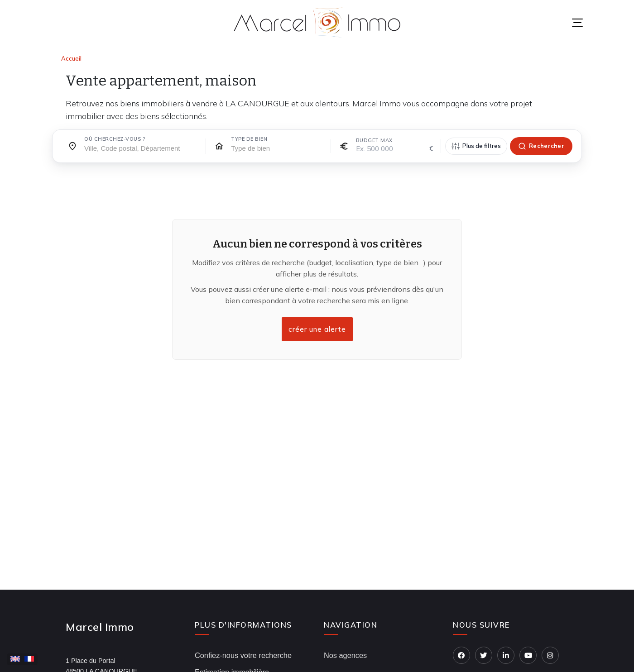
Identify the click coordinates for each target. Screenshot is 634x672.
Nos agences (345, 655)
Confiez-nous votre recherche (243, 655)
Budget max (374, 140)
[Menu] (577, 23)
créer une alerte (317, 329)
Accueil (71, 58)
